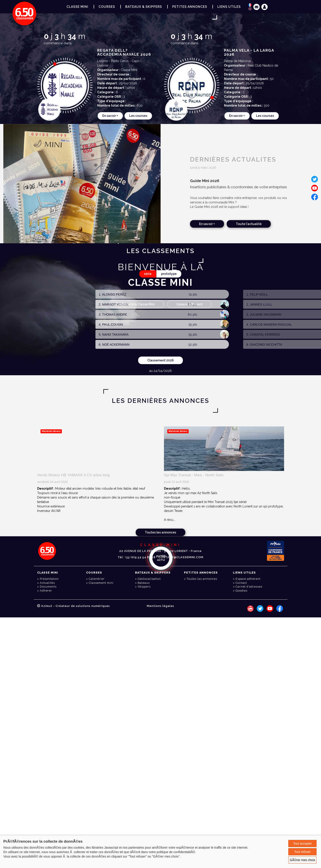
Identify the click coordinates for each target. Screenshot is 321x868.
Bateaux (144, 583)
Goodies (241, 591)
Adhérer (46, 591)
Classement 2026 (160, 360)
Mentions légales (160, 606)
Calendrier (97, 579)
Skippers (144, 587)
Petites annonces (190, 7)
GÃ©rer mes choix (302, 860)
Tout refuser (303, 852)
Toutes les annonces (160, 532)
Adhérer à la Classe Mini (137, 304)
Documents (48, 587)
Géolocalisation (149, 579)
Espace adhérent (190, 304)
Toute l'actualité (249, 224)
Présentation (49, 579)
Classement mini (101, 583)
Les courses (138, 116)
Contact (241, 583)
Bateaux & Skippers (144, 7)
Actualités (47, 583)
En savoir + (110, 116)
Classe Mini (77, 7)
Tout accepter (303, 844)
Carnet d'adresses (249, 587)
